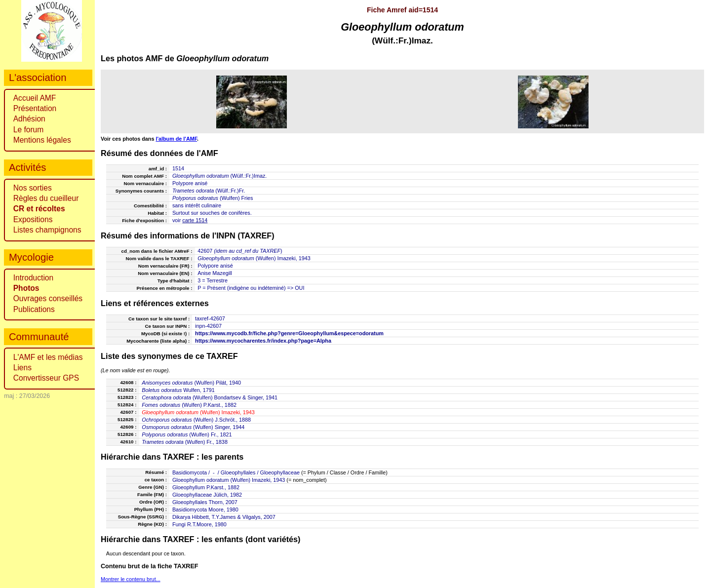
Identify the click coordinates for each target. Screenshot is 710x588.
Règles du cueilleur (46, 198)
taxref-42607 (210, 318)
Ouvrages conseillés (48, 298)
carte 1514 (195, 220)
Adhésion (29, 119)
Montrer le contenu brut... (131, 579)
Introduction (34, 278)
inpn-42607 (208, 326)
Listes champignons (47, 230)
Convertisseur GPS (46, 378)
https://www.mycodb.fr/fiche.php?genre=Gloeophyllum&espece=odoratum (289, 333)
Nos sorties (33, 188)
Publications (34, 309)
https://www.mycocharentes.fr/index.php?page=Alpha (263, 341)
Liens (22, 368)
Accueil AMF (35, 98)
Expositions (33, 219)
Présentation (35, 108)
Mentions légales (42, 140)
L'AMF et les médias (48, 357)
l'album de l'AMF (176, 139)
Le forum (29, 130)
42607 (205, 251)
